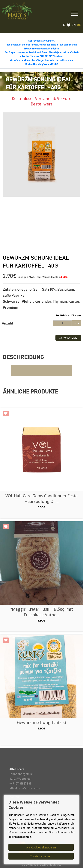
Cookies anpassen (41, 856)
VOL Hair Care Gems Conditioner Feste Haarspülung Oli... (41, 498)
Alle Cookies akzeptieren (41, 847)
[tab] (41, 323)
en (74, 25)
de (79, 25)
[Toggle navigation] (75, 13)
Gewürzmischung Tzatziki (41, 722)
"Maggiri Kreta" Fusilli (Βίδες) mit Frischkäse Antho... (42, 612)
